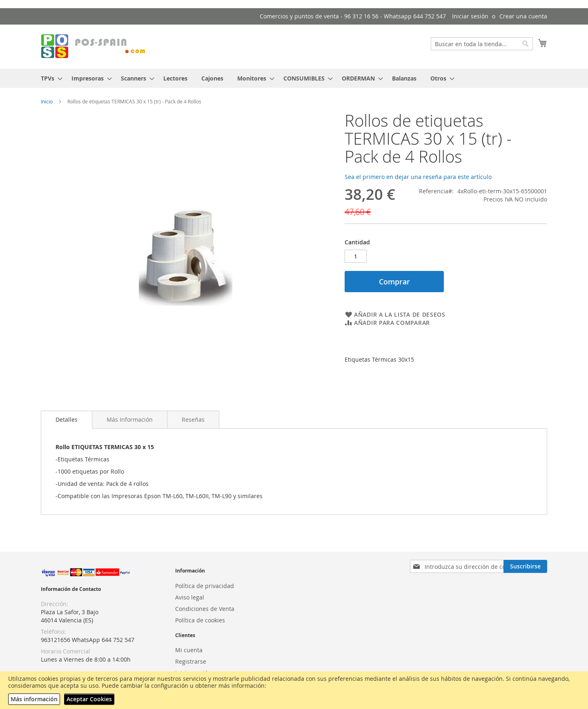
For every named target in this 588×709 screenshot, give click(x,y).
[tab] (67, 420)
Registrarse (191, 661)
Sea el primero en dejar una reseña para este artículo (418, 177)
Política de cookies (200, 620)
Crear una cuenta (523, 16)
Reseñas (193, 419)
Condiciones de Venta (205, 609)
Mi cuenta (189, 650)
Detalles (67, 419)
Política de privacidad (205, 586)
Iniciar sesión (470, 16)
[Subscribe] (525, 566)
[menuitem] (49, 78)
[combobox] (482, 44)
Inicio (47, 101)
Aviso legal (190, 597)
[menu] (294, 78)
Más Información (130, 419)
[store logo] (94, 46)
